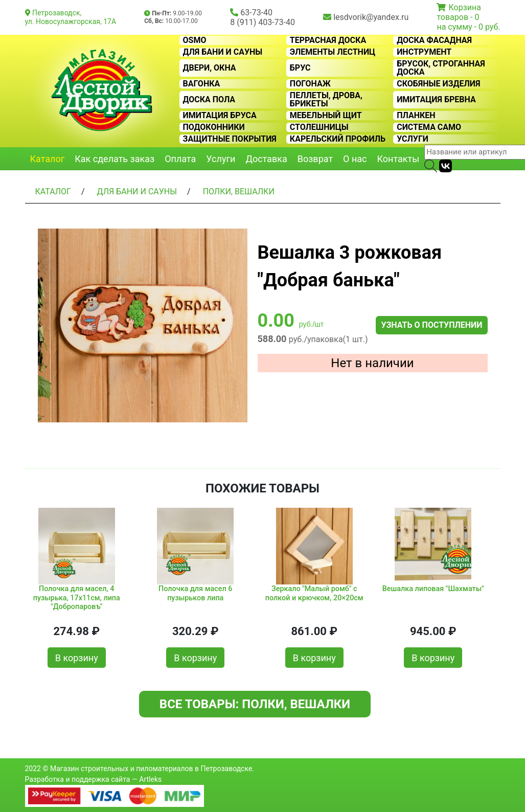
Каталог (48, 159)
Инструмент (424, 52)
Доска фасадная (434, 40)
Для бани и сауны (223, 52)
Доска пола (209, 100)
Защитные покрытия (230, 139)
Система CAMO (429, 127)
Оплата (180, 159)
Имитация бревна (436, 100)
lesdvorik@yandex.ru (371, 17)
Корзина (464, 7)
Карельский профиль (338, 139)
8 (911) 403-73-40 (262, 22)
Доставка (266, 159)
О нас (355, 159)
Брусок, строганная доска (441, 68)
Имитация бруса (220, 116)
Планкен (416, 116)
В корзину (77, 658)
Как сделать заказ (115, 159)
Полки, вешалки (239, 191)
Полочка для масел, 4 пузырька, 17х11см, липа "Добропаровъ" (77, 598)
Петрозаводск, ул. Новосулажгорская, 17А (71, 17)
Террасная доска (328, 40)
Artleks (150, 779)
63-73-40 (256, 13)
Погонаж (310, 84)
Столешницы (319, 127)
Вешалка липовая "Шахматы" (433, 589)
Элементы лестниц (333, 52)
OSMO (195, 40)
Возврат (315, 159)
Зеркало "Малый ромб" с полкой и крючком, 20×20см (314, 593)
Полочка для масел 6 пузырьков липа (195, 593)
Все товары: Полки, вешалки (255, 704)
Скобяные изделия (438, 84)
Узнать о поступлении (431, 325)
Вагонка (202, 84)
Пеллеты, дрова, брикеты (326, 100)
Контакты (398, 159)
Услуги (413, 139)
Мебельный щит (326, 116)
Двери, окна (210, 68)
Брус (300, 68)
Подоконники (214, 127)
